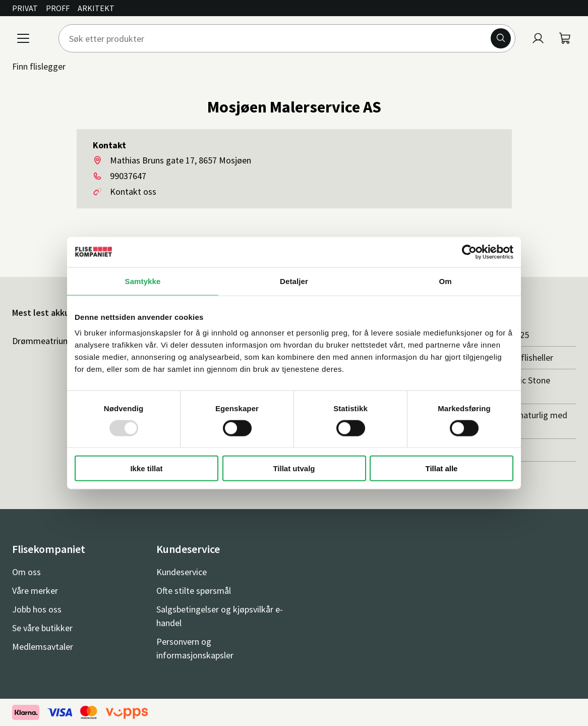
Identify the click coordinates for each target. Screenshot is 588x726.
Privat (25, 8)
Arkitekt (96, 8)
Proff (58, 8)
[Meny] (23, 38)
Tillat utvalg (294, 468)
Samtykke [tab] (143, 281)
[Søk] (501, 38)
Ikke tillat (146, 468)
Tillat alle (442, 468)
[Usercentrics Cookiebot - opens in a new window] (469, 252)
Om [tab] (445, 281)
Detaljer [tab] (294, 281)
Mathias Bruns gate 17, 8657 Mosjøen (181, 160)
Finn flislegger (39, 66)
